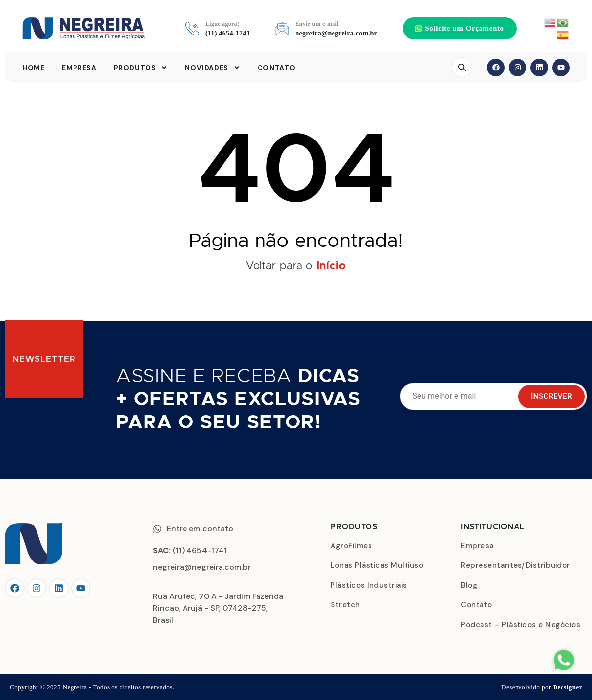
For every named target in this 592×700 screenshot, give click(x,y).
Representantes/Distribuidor (516, 565)
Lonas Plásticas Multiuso (377, 565)
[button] (460, 28)
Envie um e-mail (317, 24)
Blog (469, 585)
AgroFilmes (351, 546)
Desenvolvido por (542, 687)
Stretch (345, 605)
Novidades (212, 68)
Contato (277, 68)
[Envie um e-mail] (282, 29)
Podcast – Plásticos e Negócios (520, 625)
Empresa (79, 68)
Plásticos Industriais (369, 585)
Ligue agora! (222, 24)
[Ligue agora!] (192, 29)
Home (33, 68)
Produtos (141, 68)
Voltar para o (296, 266)
